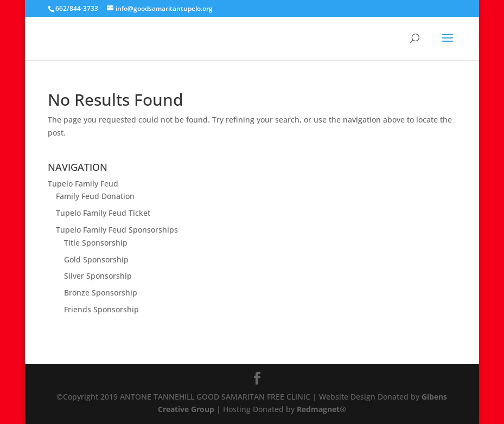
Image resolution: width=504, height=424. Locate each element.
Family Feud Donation (95, 196)
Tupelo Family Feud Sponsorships (117, 230)
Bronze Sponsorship (101, 293)
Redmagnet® (321, 409)
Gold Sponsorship (96, 259)
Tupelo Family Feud (83, 184)
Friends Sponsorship (101, 309)
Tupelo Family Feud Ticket (103, 213)
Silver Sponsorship (98, 276)
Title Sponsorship (96, 243)
